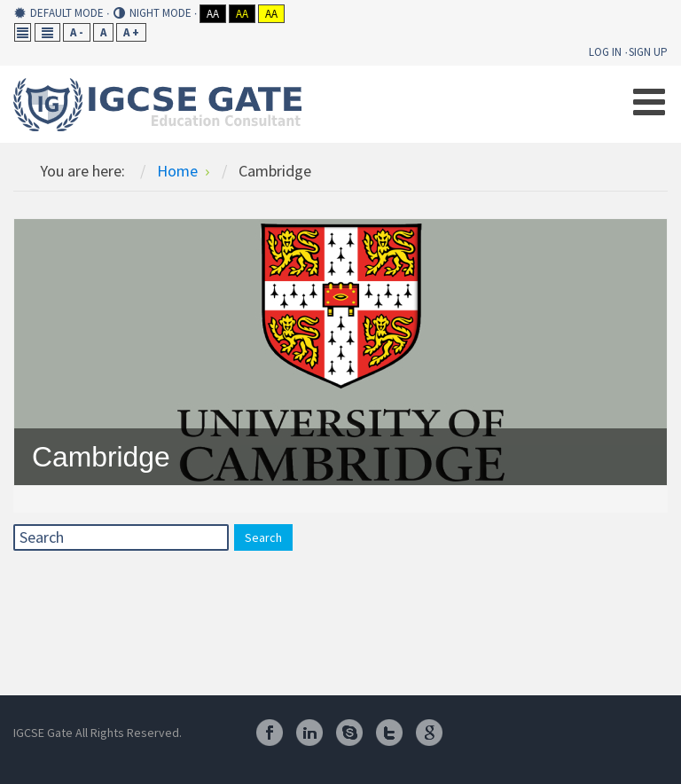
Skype (349, 733)
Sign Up (648, 52)
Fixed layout (23, 32)
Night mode (153, 13)
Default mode (59, 13)
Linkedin (309, 733)
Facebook (270, 733)
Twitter (389, 733)
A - (77, 32)
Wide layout (47, 32)
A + (131, 32)
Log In (605, 52)
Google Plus (429, 733)
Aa (213, 14)
